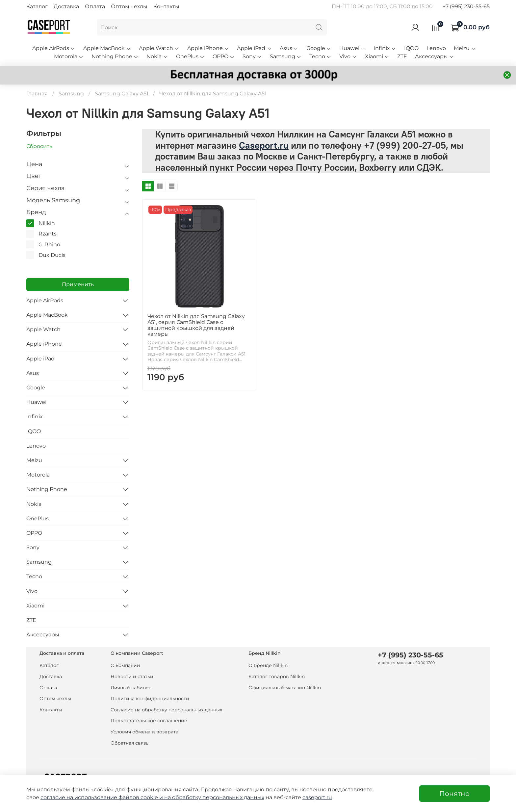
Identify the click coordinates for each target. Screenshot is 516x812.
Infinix (385, 48)
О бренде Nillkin (268, 665)
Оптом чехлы (129, 6)
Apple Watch (159, 48)
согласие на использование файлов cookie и (102, 797)
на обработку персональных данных (214, 797)
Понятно (454, 794)
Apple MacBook (107, 48)
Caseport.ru (264, 145)
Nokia (157, 56)
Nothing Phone (115, 56)
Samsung (286, 56)
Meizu (465, 48)
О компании (125, 665)
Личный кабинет (131, 688)
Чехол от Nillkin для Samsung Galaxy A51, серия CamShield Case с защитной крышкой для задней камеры (196, 325)
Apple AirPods (54, 48)
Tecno (320, 56)
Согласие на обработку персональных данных (166, 710)
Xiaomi (377, 56)
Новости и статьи (132, 677)
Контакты (166, 6)
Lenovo (436, 48)
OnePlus (190, 56)
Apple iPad (254, 48)
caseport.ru (317, 797)
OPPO (224, 56)
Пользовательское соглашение (149, 721)
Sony (252, 56)
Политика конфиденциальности (150, 699)
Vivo (348, 56)
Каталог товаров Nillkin (277, 677)
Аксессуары (435, 56)
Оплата (95, 6)
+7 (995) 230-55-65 (466, 6)
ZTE (402, 56)
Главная (37, 94)
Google (319, 48)
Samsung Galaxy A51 (122, 94)
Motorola (69, 56)
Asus (289, 48)
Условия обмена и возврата (144, 732)
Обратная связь (129, 743)
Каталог (37, 6)
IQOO (411, 48)
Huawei (352, 48)
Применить (78, 284)
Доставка (66, 6)
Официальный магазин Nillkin (285, 688)
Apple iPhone (208, 48)
